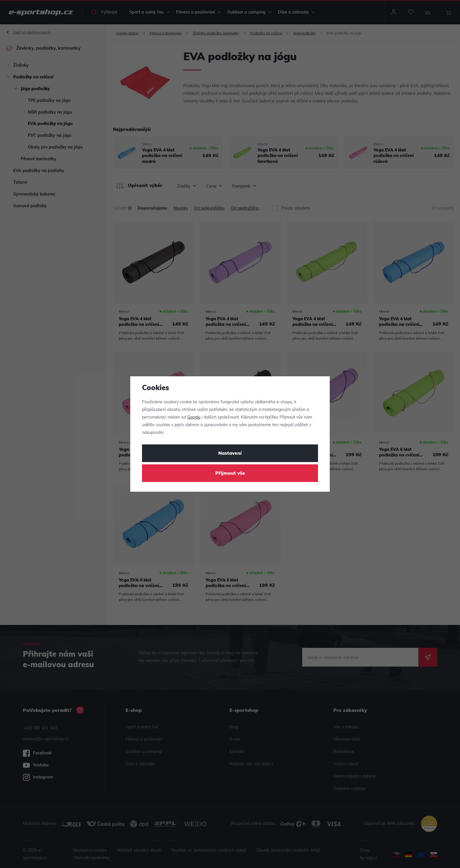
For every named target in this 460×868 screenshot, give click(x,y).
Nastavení (230, 454)
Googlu (194, 418)
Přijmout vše (230, 473)
